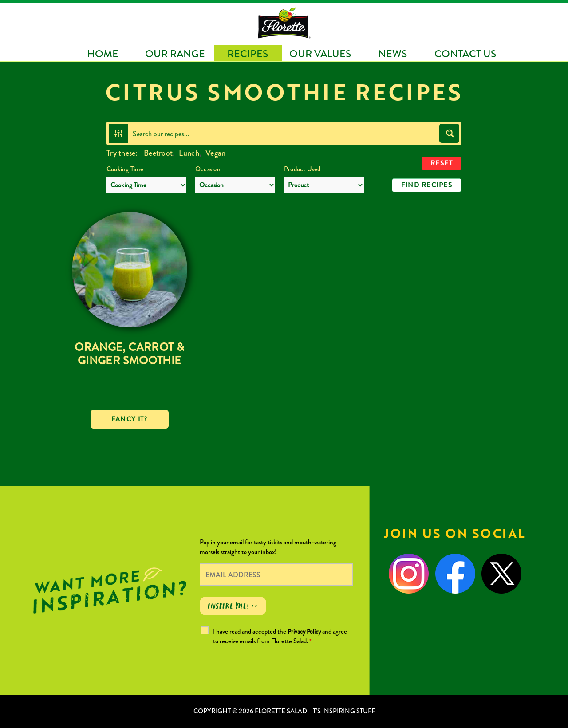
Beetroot (158, 153)
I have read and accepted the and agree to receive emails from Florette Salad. (280, 636)
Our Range (175, 54)
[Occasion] (235, 185)
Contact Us (465, 54)
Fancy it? (130, 419)
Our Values (320, 54)
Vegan (215, 153)
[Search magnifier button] (449, 133)
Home (103, 54)
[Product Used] (324, 185)
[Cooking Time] (146, 185)
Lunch (189, 153)
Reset (442, 163)
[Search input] (284, 133)
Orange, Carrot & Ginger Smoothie (129, 354)
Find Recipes (427, 185)
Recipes (248, 54)
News (392, 54)
